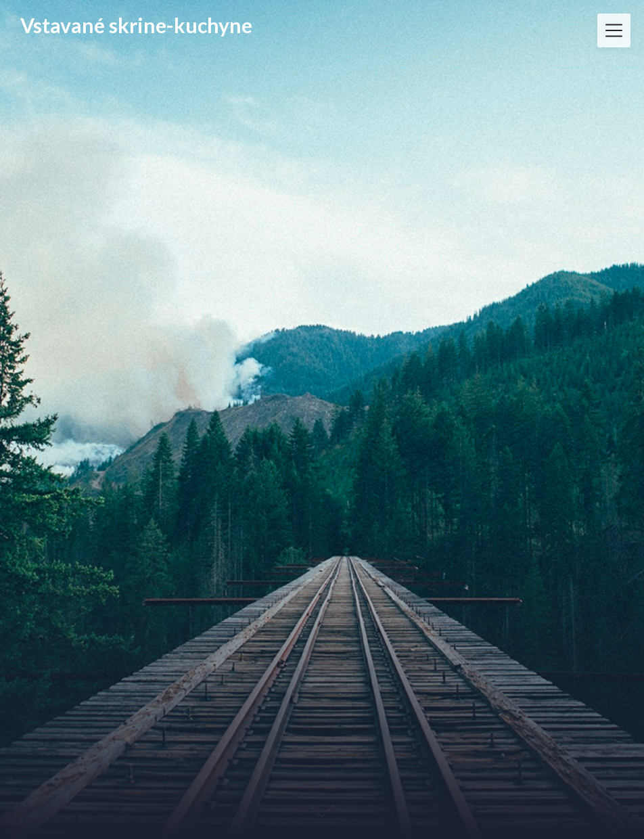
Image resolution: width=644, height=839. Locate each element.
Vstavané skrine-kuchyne (136, 25)
